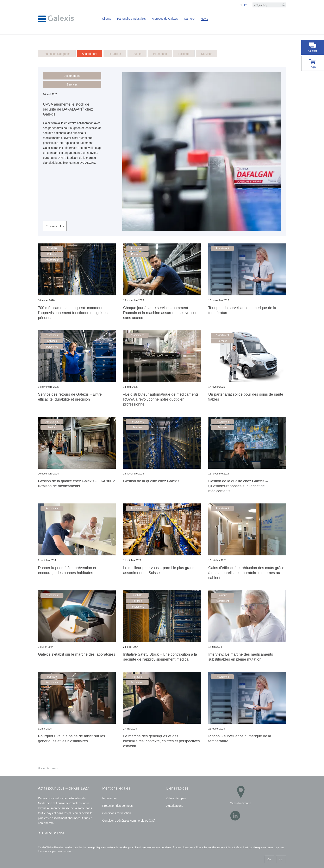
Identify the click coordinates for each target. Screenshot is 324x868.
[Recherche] (283, 5)
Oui (269, 860)
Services (207, 54)
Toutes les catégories (57, 54)
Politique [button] (52, 254)
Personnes (160, 54)
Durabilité (115, 54)
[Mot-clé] (269, 5)
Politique (184, 54)
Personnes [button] (137, 254)
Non (281, 860)
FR (246, 5)
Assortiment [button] (72, 76)
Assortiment (90, 54)
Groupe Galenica (53, 833)
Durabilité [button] (52, 248)
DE (241, 5)
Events (137, 54)
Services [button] (72, 84)
